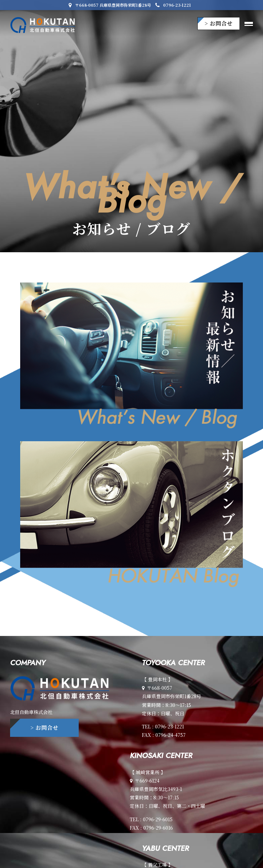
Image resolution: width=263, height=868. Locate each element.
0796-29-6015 (158, 819)
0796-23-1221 (173, 5)
